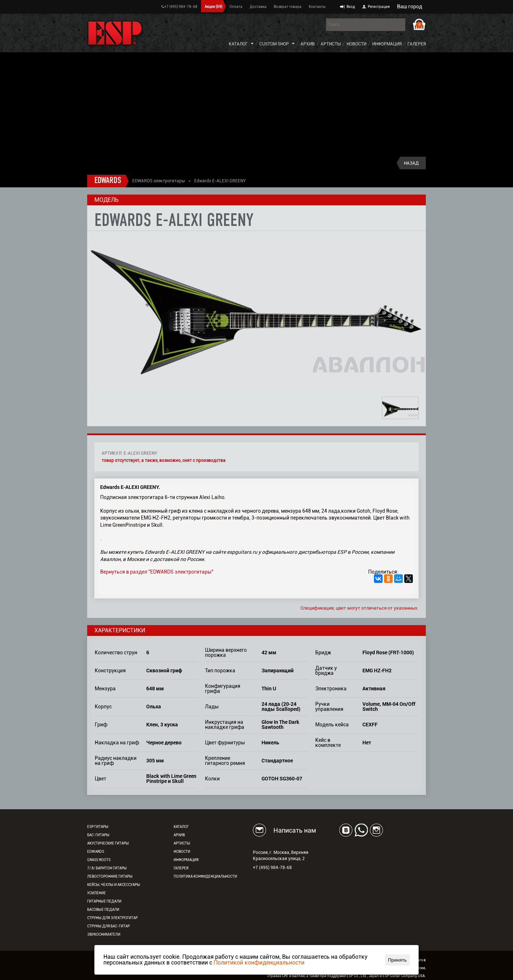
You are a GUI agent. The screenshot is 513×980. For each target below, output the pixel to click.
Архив (308, 44)
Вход (351, 7)
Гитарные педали (104, 901)
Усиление (97, 893)
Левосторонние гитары (110, 876)
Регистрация (379, 7)
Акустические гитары (108, 843)
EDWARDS (108, 181)
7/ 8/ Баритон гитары (107, 868)
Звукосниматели (104, 934)
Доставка (258, 7)
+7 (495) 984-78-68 (179, 7)
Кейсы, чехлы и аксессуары (114, 885)
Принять (397, 960)
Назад (411, 163)
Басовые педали (103, 910)
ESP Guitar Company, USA (404, 976)
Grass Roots (99, 860)
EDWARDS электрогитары (159, 181)
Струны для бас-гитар (108, 926)
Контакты (317, 7)
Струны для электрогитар (112, 918)
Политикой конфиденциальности (259, 963)
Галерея (417, 44)
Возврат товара (288, 7)
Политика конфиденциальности (205, 876)
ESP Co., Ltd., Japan (363, 976)
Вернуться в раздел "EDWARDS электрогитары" (157, 572)
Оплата (236, 7)
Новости (356, 44)
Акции (213, 7)
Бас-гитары (98, 835)
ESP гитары (98, 827)
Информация (387, 44)
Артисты (331, 44)
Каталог (238, 44)
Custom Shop (274, 44)
